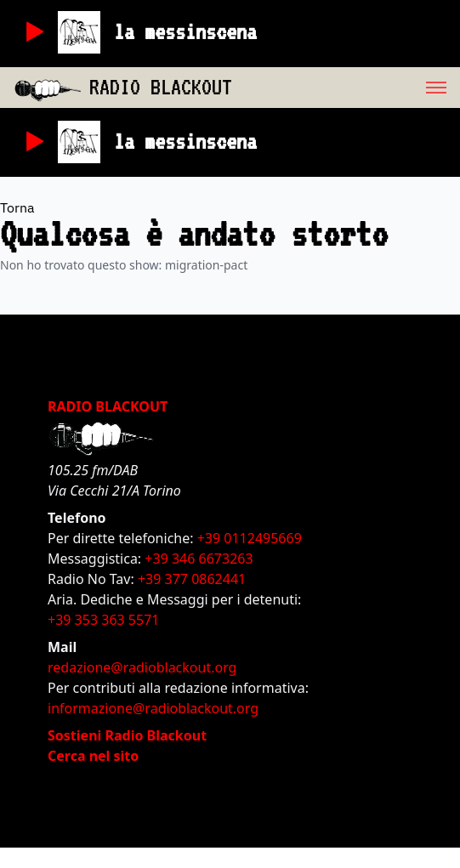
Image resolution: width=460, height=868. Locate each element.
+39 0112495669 (250, 538)
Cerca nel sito (93, 756)
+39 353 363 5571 (103, 620)
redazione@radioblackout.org (142, 667)
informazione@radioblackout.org (153, 708)
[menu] (346, 88)
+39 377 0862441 (192, 579)
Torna (17, 207)
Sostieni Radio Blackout (127, 735)
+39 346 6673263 (199, 559)
